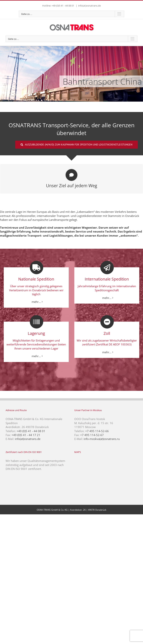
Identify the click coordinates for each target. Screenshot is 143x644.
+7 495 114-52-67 (92, 435)
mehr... (36, 302)
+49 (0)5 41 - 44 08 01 (31, 431)
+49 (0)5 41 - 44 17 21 (26, 435)
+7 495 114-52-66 (97, 431)
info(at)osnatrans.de (89, 6)
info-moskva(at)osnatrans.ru (102, 439)
